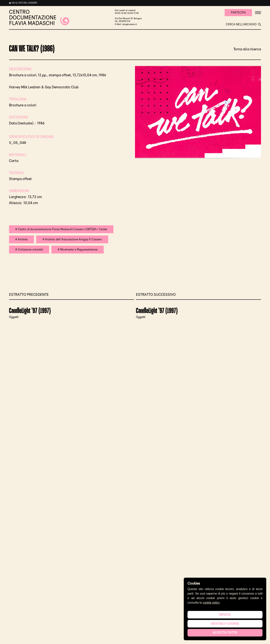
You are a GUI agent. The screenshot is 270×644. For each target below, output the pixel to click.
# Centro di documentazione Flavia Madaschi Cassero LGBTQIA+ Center (61, 229)
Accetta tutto (225, 633)
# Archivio (21, 239)
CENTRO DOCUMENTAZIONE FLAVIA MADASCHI (39, 17)
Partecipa (238, 12)
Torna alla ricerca (247, 49)
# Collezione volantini (29, 249)
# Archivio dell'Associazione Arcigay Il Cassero (72, 239)
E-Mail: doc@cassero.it (126, 24)
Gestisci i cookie (225, 624)
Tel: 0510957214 (123, 21)
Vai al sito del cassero (24, 3)
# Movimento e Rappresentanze (78, 249)
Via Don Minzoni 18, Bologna (128, 18)
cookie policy (211, 603)
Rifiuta (225, 615)
